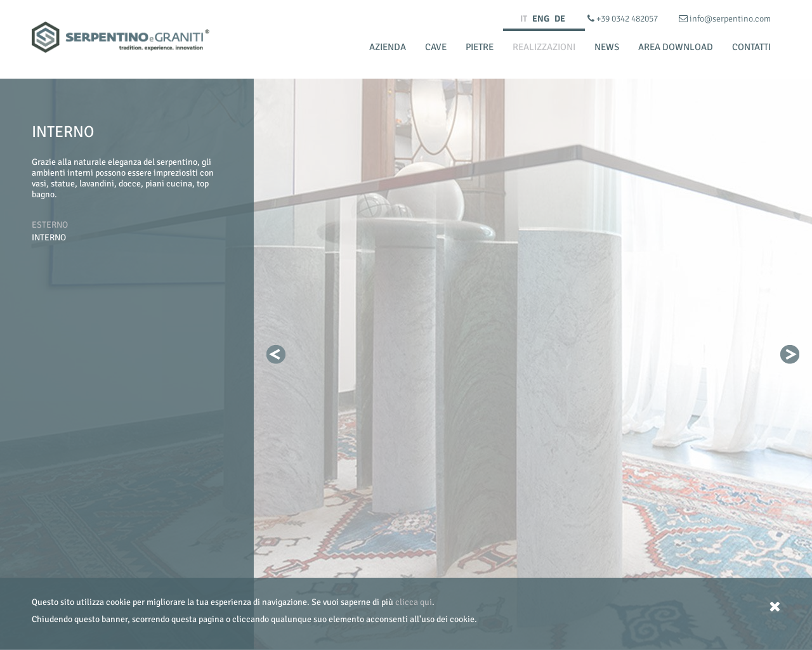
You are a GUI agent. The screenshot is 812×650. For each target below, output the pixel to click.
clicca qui (414, 602)
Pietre (480, 47)
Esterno (50, 225)
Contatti (751, 47)
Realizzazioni (544, 47)
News (607, 47)
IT (524, 19)
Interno (49, 237)
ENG (541, 19)
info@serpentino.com (725, 19)
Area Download (676, 47)
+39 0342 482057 (624, 19)
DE (560, 19)
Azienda (388, 47)
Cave (436, 47)
